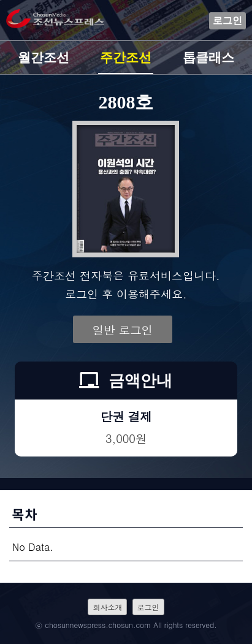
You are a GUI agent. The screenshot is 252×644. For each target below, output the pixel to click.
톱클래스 (208, 58)
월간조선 (44, 58)
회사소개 (107, 607)
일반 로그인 (123, 329)
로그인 (227, 21)
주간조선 (126, 58)
